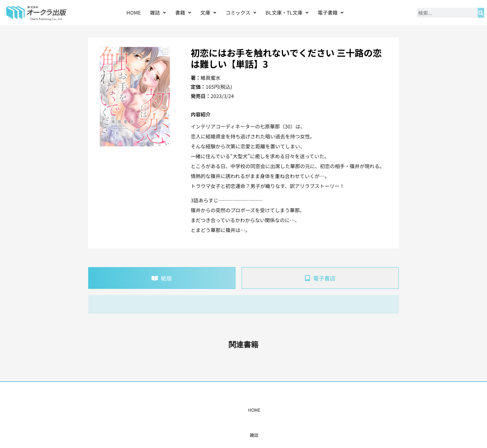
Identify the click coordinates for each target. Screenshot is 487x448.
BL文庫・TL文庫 (287, 12)
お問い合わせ (339, 410)
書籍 (183, 12)
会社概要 (308, 410)
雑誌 (158, 12)
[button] (158, 13)
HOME (134, 12)
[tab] (162, 278)
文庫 (208, 12)
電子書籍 (331, 12)
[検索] (481, 13)
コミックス (241, 12)
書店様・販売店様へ (270, 410)
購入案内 (233, 410)
